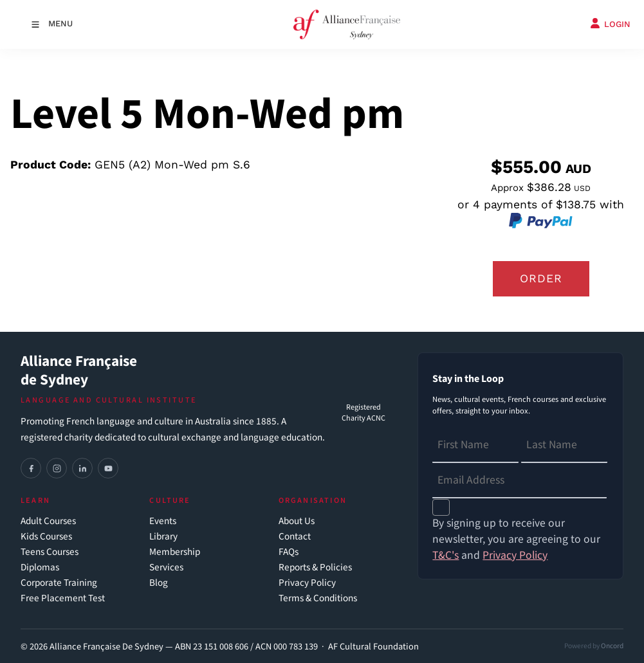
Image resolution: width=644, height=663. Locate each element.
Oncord (612, 646)
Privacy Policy (307, 583)
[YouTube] (108, 468)
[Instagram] (57, 468)
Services (166, 568)
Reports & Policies (315, 568)
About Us (297, 521)
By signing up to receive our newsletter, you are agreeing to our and (516, 539)
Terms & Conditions (318, 598)
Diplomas (40, 568)
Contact (295, 537)
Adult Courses (48, 521)
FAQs (289, 552)
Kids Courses (46, 537)
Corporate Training (59, 583)
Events (163, 521)
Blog (159, 583)
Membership (175, 552)
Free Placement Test (63, 598)
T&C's (446, 555)
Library (163, 537)
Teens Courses (50, 552)
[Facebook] (31, 468)
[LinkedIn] (82, 468)
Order (541, 278)
